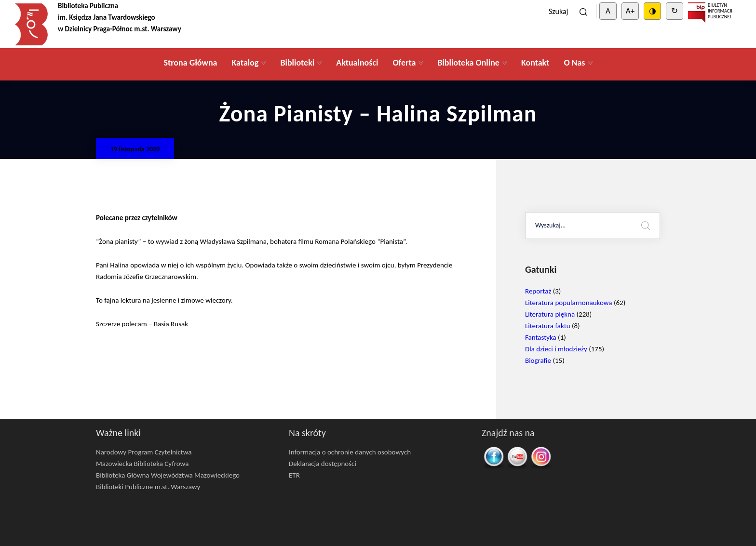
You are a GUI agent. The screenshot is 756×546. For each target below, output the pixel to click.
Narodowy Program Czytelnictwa (144, 452)
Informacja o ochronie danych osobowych (350, 452)
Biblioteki (297, 63)
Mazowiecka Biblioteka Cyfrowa (142, 464)
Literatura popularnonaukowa (569, 303)
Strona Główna (190, 63)
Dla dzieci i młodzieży (556, 349)
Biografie (538, 360)
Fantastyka (541, 337)
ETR (294, 475)
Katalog (245, 63)
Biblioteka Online (468, 63)
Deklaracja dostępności (323, 464)
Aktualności (357, 63)
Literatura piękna (550, 314)
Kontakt (535, 63)
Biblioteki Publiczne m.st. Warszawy (148, 487)
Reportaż (538, 291)
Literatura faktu (548, 326)
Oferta (404, 63)
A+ (630, 11)
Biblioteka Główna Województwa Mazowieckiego (168, 475)
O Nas (574, 63)
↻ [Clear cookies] (675, 11)
